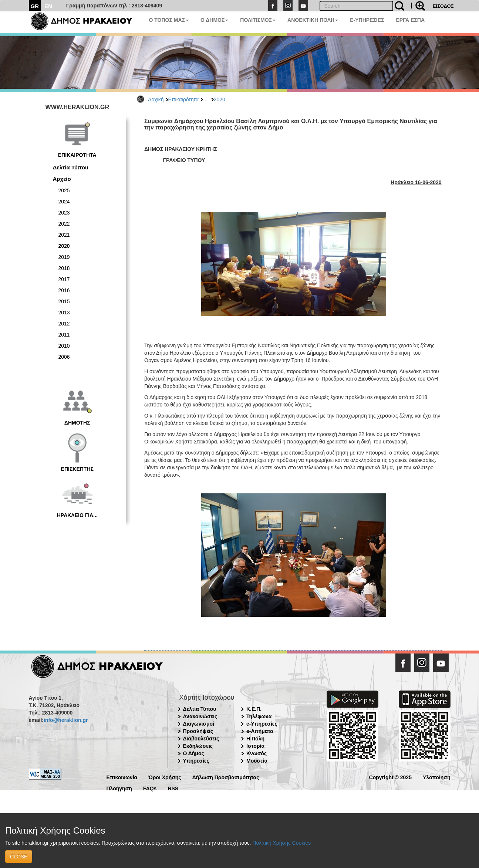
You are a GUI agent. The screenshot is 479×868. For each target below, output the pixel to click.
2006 (64, 357)
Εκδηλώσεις (198, 746)
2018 (64, 268)
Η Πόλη (255, 739)
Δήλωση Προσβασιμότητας (226, 777)
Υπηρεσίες (196, 761)
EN (48, 6)
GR (35, 6)
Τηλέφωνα (259, 716)
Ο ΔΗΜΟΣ (214, 20)
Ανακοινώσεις (200, 716)
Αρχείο (62, 179)
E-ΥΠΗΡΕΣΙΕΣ (367, 20)
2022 (64, 224)
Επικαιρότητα (183, 99)
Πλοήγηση (119, 788)
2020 (220, 99)
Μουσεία (257, 761)
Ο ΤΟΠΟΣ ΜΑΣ (169, 20)
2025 (64, 190)
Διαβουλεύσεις (201, 739)
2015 (64, 301)
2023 (64, 213)
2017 (64, 279)
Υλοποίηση (437, 777)
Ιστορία (255, 746)
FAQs (150, 788)
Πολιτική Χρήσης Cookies (281, 843)
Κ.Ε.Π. (254, 709)
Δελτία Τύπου (71, 167)
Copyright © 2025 (390, 777)
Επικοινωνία (122, 777)
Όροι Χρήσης (165, 777)
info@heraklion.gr (66, 720)
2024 (64, 202)
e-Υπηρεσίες (262, 724)
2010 (64, 346)
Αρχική (156, 99)
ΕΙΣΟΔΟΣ (443, 6)
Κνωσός (257, 753)
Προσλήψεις (198, 731)
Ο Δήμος (194, 753)
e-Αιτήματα (260, 731)
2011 (64, 335)
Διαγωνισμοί (199, 724)
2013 (64, 313)
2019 (64, 257)
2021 (64, 235)
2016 (64, 290)
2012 (64, 324)
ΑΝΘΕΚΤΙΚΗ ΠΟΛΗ (313, 20)
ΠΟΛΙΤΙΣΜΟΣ (258, 20)
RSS (173, 788)
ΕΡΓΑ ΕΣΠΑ (410, 20)
